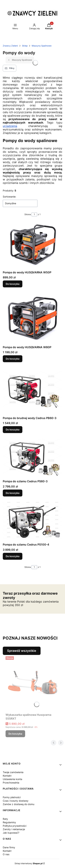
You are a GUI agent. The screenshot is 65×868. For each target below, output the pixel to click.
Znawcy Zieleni (10, 46)
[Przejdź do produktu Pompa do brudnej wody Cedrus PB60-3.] (32, 391)
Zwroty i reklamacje (14, 829)
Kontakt (7, 776)
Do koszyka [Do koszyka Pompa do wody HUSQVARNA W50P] (13, 284)
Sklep (25, 46)
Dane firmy (9, 847)
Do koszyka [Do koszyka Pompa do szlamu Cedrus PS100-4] (13, 556)
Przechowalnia (11, 783)
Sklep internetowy (29, 863)
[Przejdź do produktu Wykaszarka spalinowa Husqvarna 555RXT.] (34, 683)
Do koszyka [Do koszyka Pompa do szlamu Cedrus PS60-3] (13, 493)
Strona (28, 214)
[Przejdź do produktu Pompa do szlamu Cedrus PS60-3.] (32, 458)
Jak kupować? (11, 833)
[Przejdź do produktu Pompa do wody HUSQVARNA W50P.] (32, 245)
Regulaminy (9, 822)
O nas (6, 854)
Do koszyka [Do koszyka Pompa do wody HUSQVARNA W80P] (13, 359)
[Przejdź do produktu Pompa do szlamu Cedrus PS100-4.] (32, 522)
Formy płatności (12, 797)
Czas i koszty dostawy (16, 801)
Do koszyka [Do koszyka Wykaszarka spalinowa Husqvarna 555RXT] (15, 734)
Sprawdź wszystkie (22, 651)
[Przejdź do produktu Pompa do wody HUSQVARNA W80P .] (32, 318)
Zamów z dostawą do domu (19, 804)
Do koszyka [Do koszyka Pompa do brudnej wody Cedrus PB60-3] (13, 430)
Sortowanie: (9, 197)
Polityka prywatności (15, 826)
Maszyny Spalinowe (42, 46)
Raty (5, 819)
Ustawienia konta (12, 779)
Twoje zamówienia (13, 772)
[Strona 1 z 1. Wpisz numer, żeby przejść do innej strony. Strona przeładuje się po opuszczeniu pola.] (34, 214)
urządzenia (10, 126)
